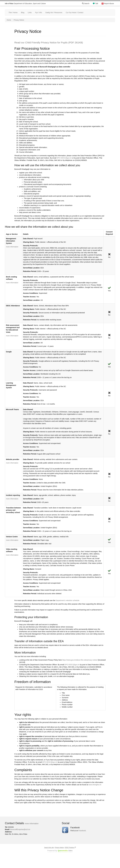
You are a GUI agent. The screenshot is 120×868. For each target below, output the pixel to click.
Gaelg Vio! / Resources (54, 13)
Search (86, 4)
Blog (23, 13)
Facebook (82, 831)
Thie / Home (13, 13)
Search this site (49, 848)
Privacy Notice (59, 848)
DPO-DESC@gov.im (64, 158)
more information (12, 247)
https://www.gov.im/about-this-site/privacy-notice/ (80, 660)
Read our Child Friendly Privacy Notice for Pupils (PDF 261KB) (49, 42)
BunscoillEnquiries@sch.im (20, 829)
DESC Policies (70, 848)
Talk (97, 4)
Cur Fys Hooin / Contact (74, 13)
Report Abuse (109, 4)
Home (9, 20)
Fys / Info (39, 13)
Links (30, 13)
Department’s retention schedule (67, 600)
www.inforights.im (95, 785)
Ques (65, 851)
